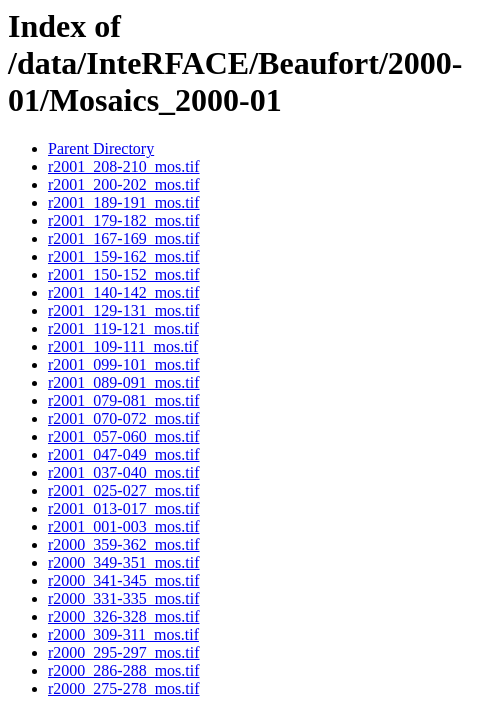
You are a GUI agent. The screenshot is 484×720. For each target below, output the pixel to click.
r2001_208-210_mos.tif (124, 166)
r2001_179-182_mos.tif (124, 220)
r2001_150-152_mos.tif (124, 274)
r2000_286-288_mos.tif (124, 670)
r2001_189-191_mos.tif (124, 202)
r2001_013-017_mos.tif (124, 508)
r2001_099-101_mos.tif (124, 364)
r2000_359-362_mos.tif (124, 544)
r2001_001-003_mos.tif (124, 526)
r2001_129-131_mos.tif (124, 310)
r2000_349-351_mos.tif (124, 562)
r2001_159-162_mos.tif (124, 256)
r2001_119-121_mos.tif (123, 328)
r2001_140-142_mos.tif (124, 292)
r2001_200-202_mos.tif (124, 184)
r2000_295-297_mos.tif (124, 652)
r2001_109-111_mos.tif (123, 346)
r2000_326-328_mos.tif (124, 616)
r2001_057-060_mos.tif (124, 436)
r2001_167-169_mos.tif (124, 238)
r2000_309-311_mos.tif (123, 634)
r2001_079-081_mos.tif (124, 400)
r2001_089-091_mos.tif (124, 382)
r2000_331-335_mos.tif (124, 598)
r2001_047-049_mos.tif (124, 454)
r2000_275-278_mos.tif (124, 688)
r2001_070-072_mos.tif (124, 418)
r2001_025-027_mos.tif (124, 490)
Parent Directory (101, 148)
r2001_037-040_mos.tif (124, 472)
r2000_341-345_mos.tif (124, 580)
